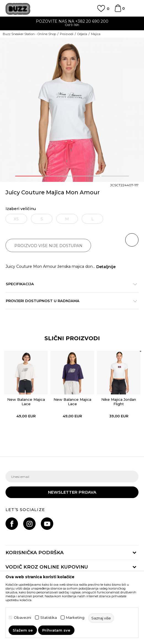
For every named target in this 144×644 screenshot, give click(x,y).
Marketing (75, 618)
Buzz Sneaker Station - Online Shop (29, 34)
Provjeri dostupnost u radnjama (69, 301)
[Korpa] (118, 11)
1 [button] (29, 176)
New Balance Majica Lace (26, 402)
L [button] (93, 219)
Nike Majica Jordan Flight (119, 402)
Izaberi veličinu (21, 209)
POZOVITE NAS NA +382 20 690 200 (72, 21)
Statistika (49, 618)
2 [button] (58, 176)
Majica (96, 34)
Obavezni (22, 618)
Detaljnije (106, 267)
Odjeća (82, 34)
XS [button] (16, 219)
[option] (72, 24)
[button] (132, 240)
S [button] (42, 219)
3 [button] (86, 176)
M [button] (67, 219)
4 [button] (115, 176)
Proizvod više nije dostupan (48, 246)
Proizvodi (67, 34)
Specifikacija (69, 284)
